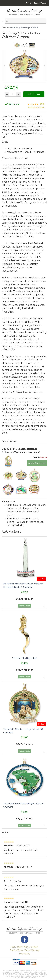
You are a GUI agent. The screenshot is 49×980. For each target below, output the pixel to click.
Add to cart (34, 94)
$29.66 (25, 737)
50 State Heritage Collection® (28, 28)
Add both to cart (24, 606)
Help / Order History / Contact (24, 947)
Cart (28, 3)
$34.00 (24, 663)
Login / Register (40, 3)
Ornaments (14, 28)
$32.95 (25, 812)
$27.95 (24, 592)
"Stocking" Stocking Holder (25, 658)
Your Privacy (25, 954)
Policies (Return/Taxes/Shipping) (24, 950)
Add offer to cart (37, 463)
